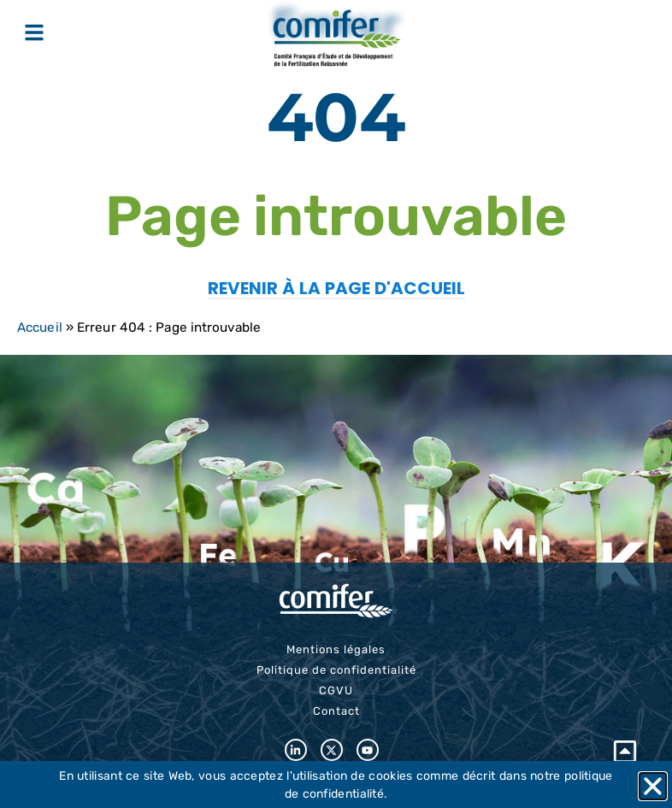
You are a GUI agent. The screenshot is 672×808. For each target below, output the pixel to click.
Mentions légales (336, 649)
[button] (653, 786)
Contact (336, 711)
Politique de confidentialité (336, 670)
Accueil (40, 327)
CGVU (336, 690)
